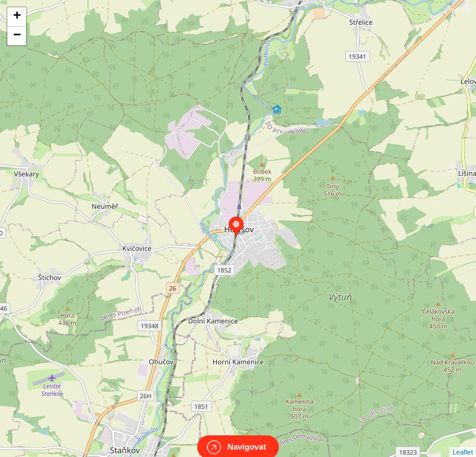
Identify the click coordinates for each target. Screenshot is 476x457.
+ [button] (17, 17)
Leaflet (463, 441)
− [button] (17, 36)
